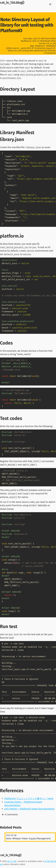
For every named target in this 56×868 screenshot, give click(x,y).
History (52, 51)
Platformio (40, 46)
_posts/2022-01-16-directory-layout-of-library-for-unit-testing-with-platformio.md (32, 49)
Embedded (51, 46)
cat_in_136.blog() (12, 3)
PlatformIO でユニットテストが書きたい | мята (29, 799)
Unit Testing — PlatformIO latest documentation (29, 809)
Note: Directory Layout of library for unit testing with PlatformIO (27, 25)
